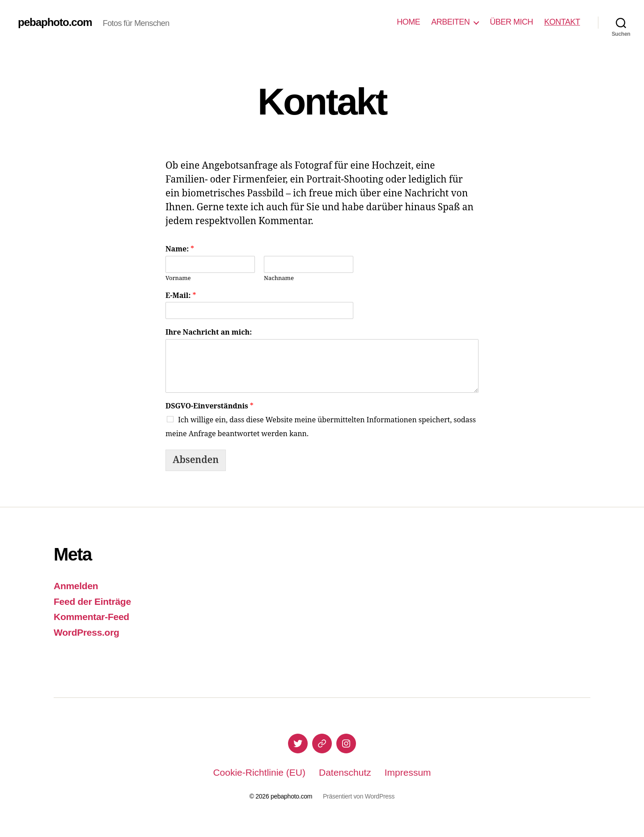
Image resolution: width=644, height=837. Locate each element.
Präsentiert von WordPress (359, 796)
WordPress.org (87, 632)
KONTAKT (562, 22)
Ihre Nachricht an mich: (209, 332)
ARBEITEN (450, 22)
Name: (180, 249)
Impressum (408, 772)
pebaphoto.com (55, 22)
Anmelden (76, 586)
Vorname (178, 278)
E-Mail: (181, 296)
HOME (408, 22)
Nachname (279, 278)
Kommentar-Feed (91, 617)
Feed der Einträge (92, 601)
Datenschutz (345, 772)
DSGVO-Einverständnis (210, 406)
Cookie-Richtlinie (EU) (259, 772)
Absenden (196, 460)
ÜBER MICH (511, 22)
